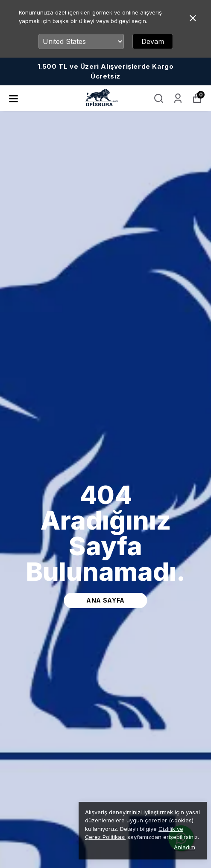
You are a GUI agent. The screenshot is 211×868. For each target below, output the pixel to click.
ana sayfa (105, 600)
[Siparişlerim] (178, 98)
